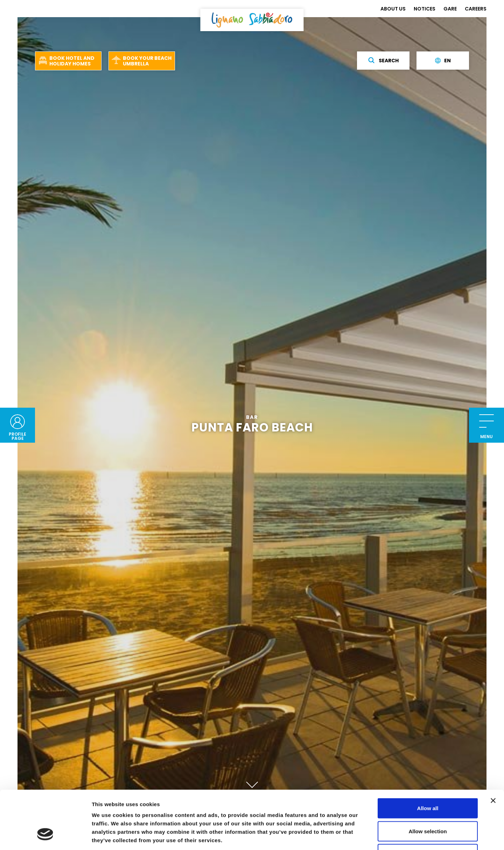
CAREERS (476, 9)
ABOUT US (393, 9)
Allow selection (428, 781)
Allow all (428, 758)
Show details (367, 836)
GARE (450, 9)
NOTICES (425, 9)
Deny (428, 804)
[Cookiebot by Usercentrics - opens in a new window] (45, 836)
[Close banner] (493, 751)
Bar (252, 418)
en (443, 61)
